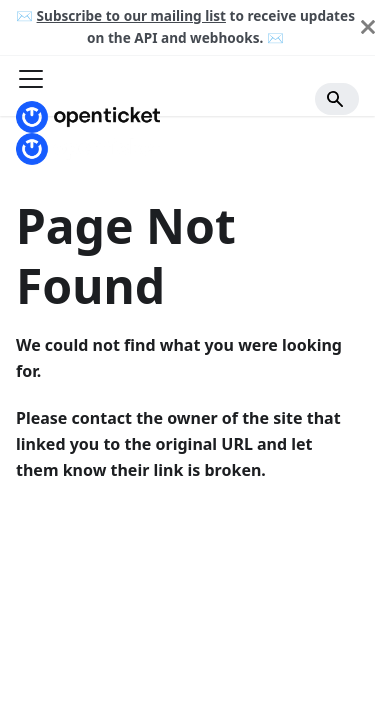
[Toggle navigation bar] (31, 81)
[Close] (368, 27)
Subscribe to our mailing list (131, 15)
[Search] (337, 99)
